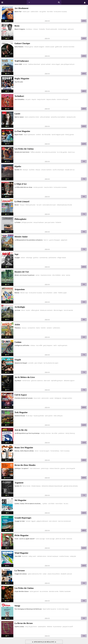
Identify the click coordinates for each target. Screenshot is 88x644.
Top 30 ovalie (19, 82)
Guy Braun (18, 380)
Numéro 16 (18, 486)
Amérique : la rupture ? (22, 468)
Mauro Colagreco (20, 29)
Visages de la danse (21, 574)
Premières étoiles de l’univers (24, 398)
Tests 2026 (18, 556)
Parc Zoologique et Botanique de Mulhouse (28, 609)
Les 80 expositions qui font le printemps (27, 433)
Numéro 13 (18, 170)
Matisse (17, 293)
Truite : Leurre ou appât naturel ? (25, 539)
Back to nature (19, 117)
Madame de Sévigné (21, 363)
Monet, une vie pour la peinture (24, 275)
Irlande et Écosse (20, 416)
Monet (17, 205)
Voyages (17, 257)
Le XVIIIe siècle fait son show (23, 187)
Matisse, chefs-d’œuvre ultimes (24, 451)
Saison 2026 (18, 64)
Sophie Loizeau (19, 626)
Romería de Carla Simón (22, 152)
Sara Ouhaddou (19, 99)
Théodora (18, 328)
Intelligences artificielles (22, 345)
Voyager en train (20, 521)
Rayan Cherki (19, 134)
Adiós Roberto (19, 47)
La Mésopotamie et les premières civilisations (29, 240)
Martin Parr (18, 11)
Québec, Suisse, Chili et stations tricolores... (28, 503)
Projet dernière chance (22, 591)
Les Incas (17, 310)
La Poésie (17, 222)
